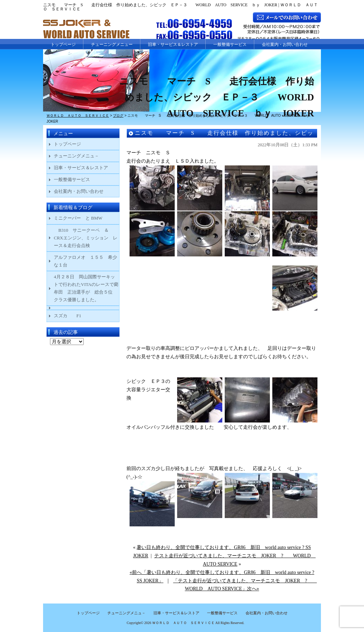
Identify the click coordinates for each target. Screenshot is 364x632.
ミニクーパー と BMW (78, 218)
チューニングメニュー (112, 44)
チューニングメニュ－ (76, 156)
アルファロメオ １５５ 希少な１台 (85, 261)
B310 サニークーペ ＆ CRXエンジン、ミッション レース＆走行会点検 (86, 238)
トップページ (63, 44)
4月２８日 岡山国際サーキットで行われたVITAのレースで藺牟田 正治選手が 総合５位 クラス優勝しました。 (86, 288)
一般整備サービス (230, 44)
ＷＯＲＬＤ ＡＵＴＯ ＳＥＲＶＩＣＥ (183, 623)
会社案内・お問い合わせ (285, 44)
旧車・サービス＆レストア (173, 44)
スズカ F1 (72, 316)
